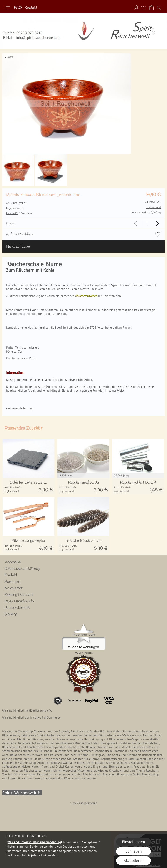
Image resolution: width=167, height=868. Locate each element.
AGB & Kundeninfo (19, 601)
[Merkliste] (144, 8)
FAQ (18, 8)
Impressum (13, 562)
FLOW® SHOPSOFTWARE (84, 803)
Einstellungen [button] (134, 842)
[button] (8, 8)
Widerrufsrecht (17, 608)
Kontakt (31, 8)
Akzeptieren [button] (134, 861)
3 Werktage (19, 213)
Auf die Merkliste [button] (20, 234)
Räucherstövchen (86, 296)
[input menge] (147, 223)
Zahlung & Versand (19, 595)
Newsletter (13, 588)
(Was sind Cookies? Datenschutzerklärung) (34, 842)
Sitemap (11, 614)
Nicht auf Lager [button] (18, 247)
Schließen (134, 851)
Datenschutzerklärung (22, 569)
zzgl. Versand (12, 491)
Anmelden (136, 8)
